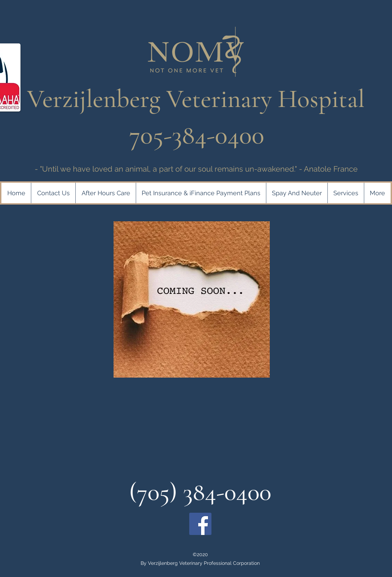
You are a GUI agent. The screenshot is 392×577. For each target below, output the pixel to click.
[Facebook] (200, 524)
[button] (201, 193)
